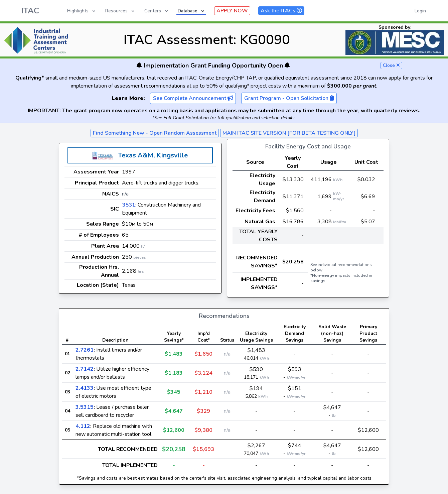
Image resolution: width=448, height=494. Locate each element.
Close (391, 65)
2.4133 (85, 388)
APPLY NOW (232, 11)
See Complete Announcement (193, 98)
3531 (129, 205)
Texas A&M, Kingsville (153, 155)
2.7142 (85, 369)
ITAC (30, 11)
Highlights (82, 11)
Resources (120, 11)
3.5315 (85, 407)
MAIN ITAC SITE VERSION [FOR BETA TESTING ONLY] (289, 133)
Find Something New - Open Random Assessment (155, 133)
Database (192, 11)
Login (420, 11)
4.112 (83, 426)
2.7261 (85, 350)
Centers (157, 11)
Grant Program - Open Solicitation (289, 98)
